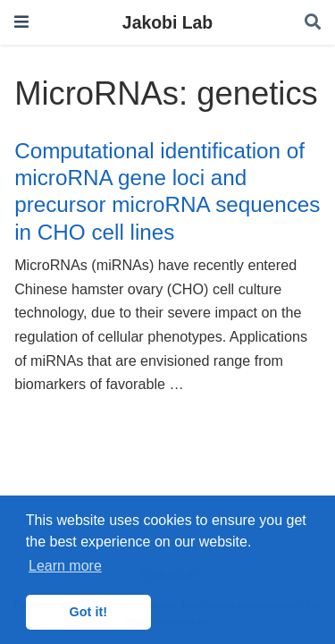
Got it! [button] (88, 612)
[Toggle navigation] (21, 22)
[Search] (313, 23)
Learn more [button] (65, 566)
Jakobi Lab (167, 22)
